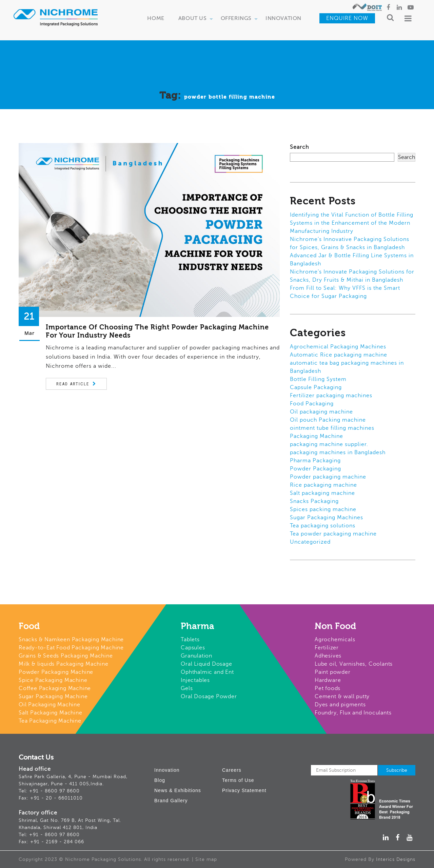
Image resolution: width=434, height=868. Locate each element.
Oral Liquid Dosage (206, 664)
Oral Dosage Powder (209, 697)
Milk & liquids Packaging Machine (64, 664)
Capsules (193, 648)
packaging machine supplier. (329, 444)
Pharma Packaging (315, 461)
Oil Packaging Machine (50, 705)
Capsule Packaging (316, 387)
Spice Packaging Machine (53, 680)
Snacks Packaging (314, 501)
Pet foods (328, 688)
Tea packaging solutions (323, 526)
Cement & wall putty (342, 697)
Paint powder (333, 672)
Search (299, 147)
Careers (232, 770)
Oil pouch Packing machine (328, 420)
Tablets (190, 640)
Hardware (328, 680)
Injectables (195, 680)
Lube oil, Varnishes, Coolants (354, 664)
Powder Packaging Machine (56, 672)
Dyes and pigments (340, 705)
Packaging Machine (317, 436)
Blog (160, 780)
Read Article (73, 384)
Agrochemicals (335, 640)
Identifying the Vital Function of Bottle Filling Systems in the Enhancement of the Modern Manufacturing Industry (352, 223)
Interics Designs (396, 859)
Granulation (196, 656)
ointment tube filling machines (332, 428)
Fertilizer (327, 648)
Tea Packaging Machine (50, 721)
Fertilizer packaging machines (331, 396)
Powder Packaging (315, 469)
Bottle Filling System (318, 379)
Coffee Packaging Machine (55, 688)
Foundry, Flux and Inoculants (353, 713)
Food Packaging (312, 404)
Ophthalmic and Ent (207, 672)
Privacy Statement (244, 790)
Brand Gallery (171, 801)
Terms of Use (238, 780)
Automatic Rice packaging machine (339, 355)
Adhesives (328, 656)
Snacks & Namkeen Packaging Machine (71, 640)
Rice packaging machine (323, 485)
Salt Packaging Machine (51, 713)
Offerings (239, 19)
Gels (187, 688)
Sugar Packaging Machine (53, 697)
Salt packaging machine (322, 493)
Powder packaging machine (328, 477)
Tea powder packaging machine (333, 534)
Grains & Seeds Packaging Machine (66, 656)
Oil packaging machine (321, 412)
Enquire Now (347, 18)
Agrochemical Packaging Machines (338, 347)
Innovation (283, 19)
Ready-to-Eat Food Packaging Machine (71, 648)
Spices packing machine (323, 509)
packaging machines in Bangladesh (338, 452)
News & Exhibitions (178, 790)
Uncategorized (310, 542)
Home (156, 19)
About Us (196, 19)
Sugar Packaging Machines (327, 518)
